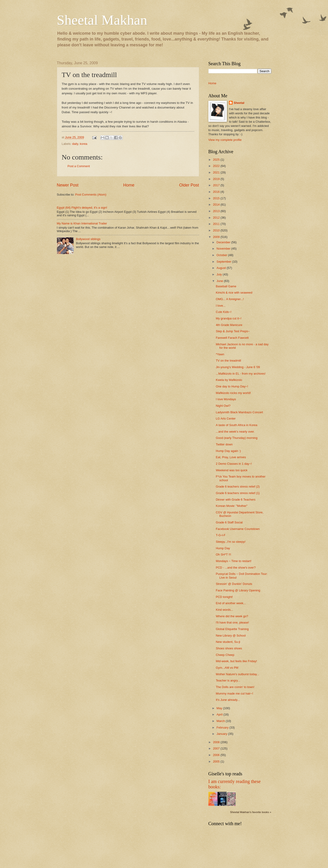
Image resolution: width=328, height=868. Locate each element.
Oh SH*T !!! (224, 554)
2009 (217, 237)
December (224, 242)
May (220, 708)
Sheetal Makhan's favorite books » (251, 812)
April (220, 714)
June (220, 281)
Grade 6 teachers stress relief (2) (238, 487)
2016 (217, 192)
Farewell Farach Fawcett (232, 338)
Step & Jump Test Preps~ (233, 331)
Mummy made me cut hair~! (235, 693)
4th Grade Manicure (229, 325)
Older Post (189, 185)
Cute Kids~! (224, 312)
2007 (217, 748)
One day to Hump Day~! (232, 386)
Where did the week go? (232, 616)
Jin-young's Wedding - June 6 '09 (238, 367)
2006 (217, 755)
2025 (217, 160)
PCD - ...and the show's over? (236, 568)
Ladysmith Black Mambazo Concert (240, 412)
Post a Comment (79, 166)
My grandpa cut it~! (229, 318)
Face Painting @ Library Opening (238, 590)
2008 (217, 742)
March (221, 721)
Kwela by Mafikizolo (229, 380)
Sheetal (239, 103)
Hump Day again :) (228, 451)
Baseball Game (226, 286)
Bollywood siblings (88, 239)
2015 (217, 198)
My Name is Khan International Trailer (82, 223)
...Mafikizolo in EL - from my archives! (241, 374)
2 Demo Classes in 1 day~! (234, 464)
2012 (217, 218)
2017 (217, 185)
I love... (221, 306)
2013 (217, 211)
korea (83, 144)
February (223, 727)
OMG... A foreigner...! (230, 299)
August (222, 268)
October (222, 255)
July (220, 274)
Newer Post (68, 185)
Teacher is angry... (228, 680)
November (224, 249)
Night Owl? (223, 406)
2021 (217, 172)
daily (75, 144)
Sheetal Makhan (102, 20)
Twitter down (224, 444)
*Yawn (220, 354)
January (222, 734)
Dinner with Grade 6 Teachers (236, 500)
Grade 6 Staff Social (229, 522)
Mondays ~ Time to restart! (234, 561)
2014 (217, 205)
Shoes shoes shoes (229, 648)
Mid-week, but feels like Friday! (237, 661)
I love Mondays (226, 399)
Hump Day (223, 548)
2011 (217, 224)
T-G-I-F (221, 535)
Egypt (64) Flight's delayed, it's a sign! (82, 208)
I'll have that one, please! (232, 622)
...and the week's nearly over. (235, 432)
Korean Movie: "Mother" (232, 506)
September (224, 262)
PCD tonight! (224, 597)
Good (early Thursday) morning (237, 438)
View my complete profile (225, 140)
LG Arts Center (226, 419)
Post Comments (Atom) (91, 195)
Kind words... (224, 610)
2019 (217, 179)
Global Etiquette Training (232, 629)
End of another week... (231, 603)
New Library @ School (231, 636)
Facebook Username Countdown (238, 529)
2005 (217, 761)
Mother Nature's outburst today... (238, 674)
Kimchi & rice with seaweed (234, 293)
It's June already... (228, 700)
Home (129, 185)
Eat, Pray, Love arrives (231, 457)
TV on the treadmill (228, 361)
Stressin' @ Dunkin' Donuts (234, 584)
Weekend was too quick (232, 470)
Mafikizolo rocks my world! (233, 393)
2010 (217, 230)
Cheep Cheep (225, 655)
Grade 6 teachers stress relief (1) (238, 493)
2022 (217, 166)
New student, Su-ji (228, 642)
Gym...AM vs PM (227, 668)
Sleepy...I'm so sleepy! (231, 542)
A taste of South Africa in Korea (237, 425)
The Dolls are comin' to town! (235, 687)
